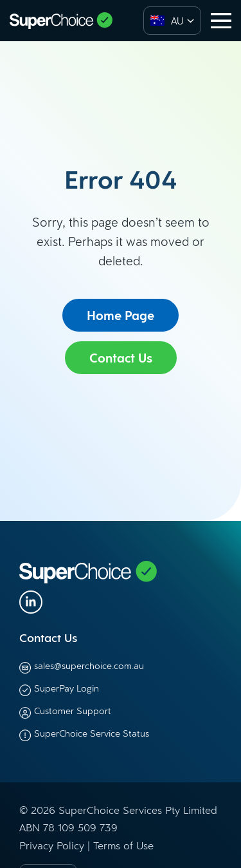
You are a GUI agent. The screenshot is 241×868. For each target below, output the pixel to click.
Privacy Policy (52, 845)
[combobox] (172, 21)
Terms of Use (123, 845)
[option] (164, 21)
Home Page (121, 316)
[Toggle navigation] (221, 21)
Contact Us (121, 358)
